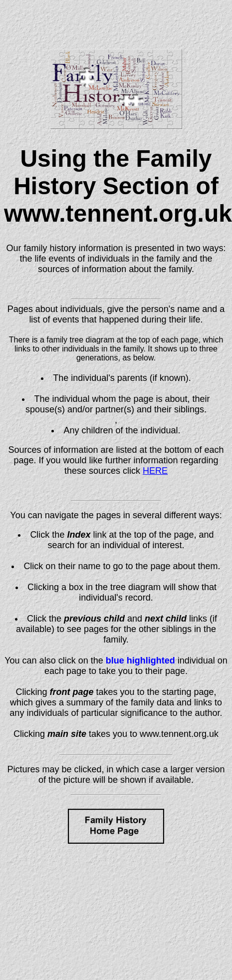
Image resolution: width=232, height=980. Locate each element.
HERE (155, 471)
